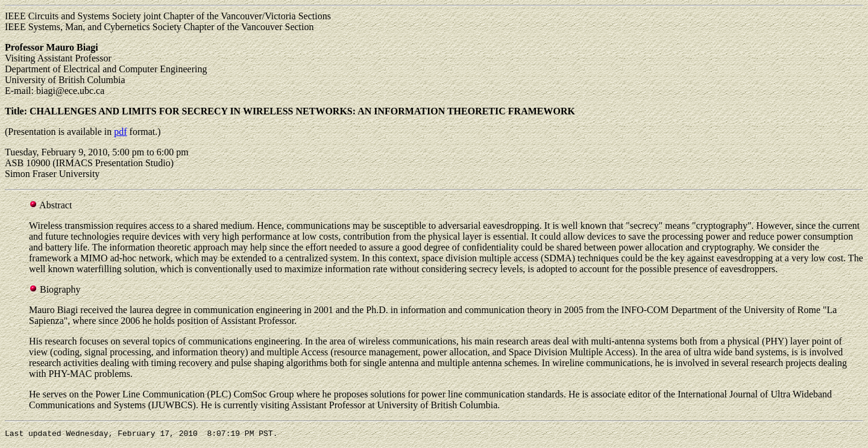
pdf (120, 132)
